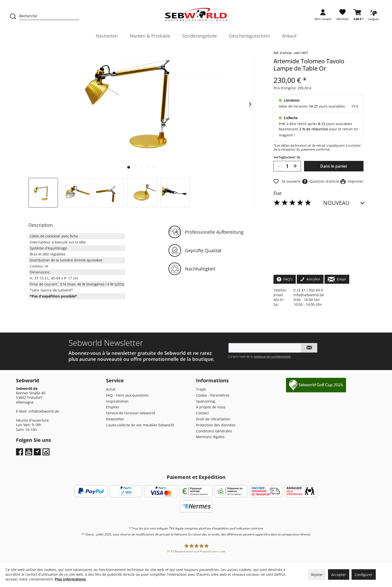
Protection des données (216, 425)
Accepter (339, 575)
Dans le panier (334, 166)
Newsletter (115, 419)
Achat (111, 389)
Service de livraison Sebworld (131, 413)
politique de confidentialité (272, 356)
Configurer (364, 575)
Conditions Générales (214, 431)
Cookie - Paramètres (213, 395)
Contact (202, 413)
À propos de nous (211, 407)
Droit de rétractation (213, 419)
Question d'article (321, 181)
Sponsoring (205, 401)
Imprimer (352, 181)
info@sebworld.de (309, 295)
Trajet (201, 389)
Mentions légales (210, 437)
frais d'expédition (217, 528)
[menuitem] (323, 16)
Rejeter (317, 575)
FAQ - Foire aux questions (127, 395)
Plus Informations (70, 579)
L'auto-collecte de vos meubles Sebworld (140, 425)
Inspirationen (117, 401)
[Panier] (359, 16)
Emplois (113, 407)
